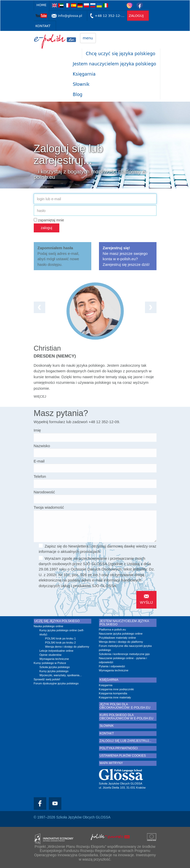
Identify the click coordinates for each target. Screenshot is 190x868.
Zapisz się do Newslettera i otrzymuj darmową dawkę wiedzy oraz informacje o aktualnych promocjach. (98, 549)
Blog (78, 94)
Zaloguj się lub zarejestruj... (126, 741)
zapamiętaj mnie (49, 220)
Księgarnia (84, 74)
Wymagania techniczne (54, 659)
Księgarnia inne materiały (115, 697)
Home (42, 5)
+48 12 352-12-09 (110, 16)
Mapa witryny (111, 763)
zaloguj (136, 16)
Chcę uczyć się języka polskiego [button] (121, 54)
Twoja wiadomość (49, 507)
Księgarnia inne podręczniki (116, 689)
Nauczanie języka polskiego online (121, 634)
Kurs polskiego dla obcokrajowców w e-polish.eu (127, 717)
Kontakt (43, 26)
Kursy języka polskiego (54, 671)
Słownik (81, 84)
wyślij (146, 602)
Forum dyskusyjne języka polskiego (56, 683)
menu (88, 38)
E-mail (39, 461)
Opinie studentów (50, 655)
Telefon (40, 476)
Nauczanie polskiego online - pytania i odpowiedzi (123, 660)
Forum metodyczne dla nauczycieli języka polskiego (125, 648)
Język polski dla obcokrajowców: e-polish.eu (125, 706)
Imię (37, 430)
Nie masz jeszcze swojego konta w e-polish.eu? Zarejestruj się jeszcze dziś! (126, 256)
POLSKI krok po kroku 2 (60, 643)
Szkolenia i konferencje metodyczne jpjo (124, 654)
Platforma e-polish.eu (113, 629)
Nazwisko (42, 446)
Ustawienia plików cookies (123, 756)
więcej (40, 396)
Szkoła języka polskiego (55, 667)
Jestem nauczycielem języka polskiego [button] (115, 64)
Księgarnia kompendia (113, 693)
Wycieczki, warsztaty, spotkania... (61, 675)
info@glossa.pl (70, 16)
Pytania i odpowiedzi (112, 666)
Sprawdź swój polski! (47, 679)
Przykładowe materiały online (118, 638)
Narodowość (44, 492)
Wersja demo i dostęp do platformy (67, 647)
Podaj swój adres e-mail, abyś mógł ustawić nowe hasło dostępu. (58, 256)
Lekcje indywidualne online (56, 651)
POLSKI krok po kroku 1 (60, 638)
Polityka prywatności (119, 748)
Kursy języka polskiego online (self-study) (62, 632)
